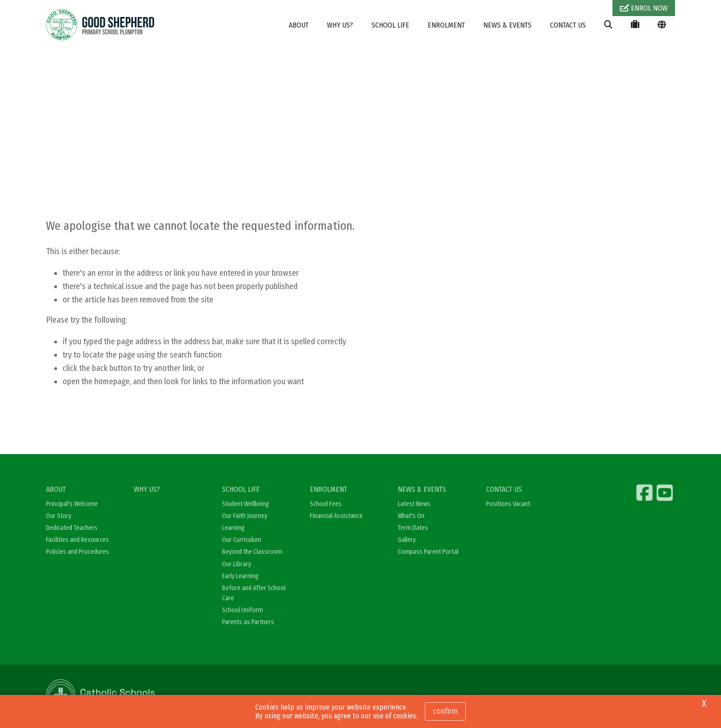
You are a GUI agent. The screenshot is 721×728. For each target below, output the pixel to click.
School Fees (326, 504)
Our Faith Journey (245, 516)
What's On (411, 516)
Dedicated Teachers (72, 528)
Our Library (237, 564)
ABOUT (299, 25)
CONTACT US (568, 25)
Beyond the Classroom (252, 552)
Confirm (445, 711)
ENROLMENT (446, 25)
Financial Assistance (336, 516)
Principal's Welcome (72, 504)
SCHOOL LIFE (390, 25)
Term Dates (413, 528)
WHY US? (340, 25)
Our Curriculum (242, 540)
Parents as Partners (248, 622)
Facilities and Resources (77, 540)
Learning (233, 528)
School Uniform (243, 610)
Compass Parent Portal (428, 552)
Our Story (59, 516)
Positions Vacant (508, 504)
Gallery (407, 540)
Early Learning (240, 576)
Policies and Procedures (77, 552)
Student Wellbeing (246, 504)
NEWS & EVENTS (507, 25)
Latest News (414, 504)
